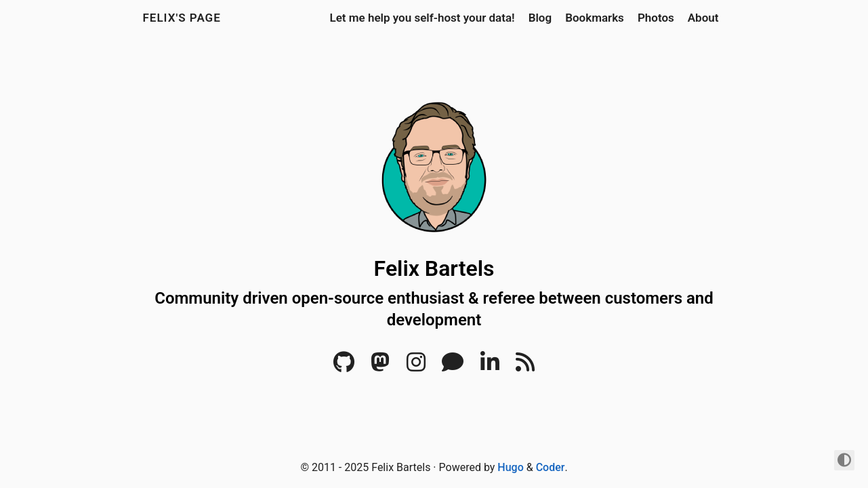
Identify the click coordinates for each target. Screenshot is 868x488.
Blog (540, 18)
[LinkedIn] (490, 366)
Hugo (510, 467)
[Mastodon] (380, 366)
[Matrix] (453, 366)
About (703, 18)
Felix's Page (182, 18)
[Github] (344, 366)
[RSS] (525, 366)
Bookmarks (595, 18)
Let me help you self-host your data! (422, 18)
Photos (656, 18)
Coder (551, 467)
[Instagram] (416, 366)
